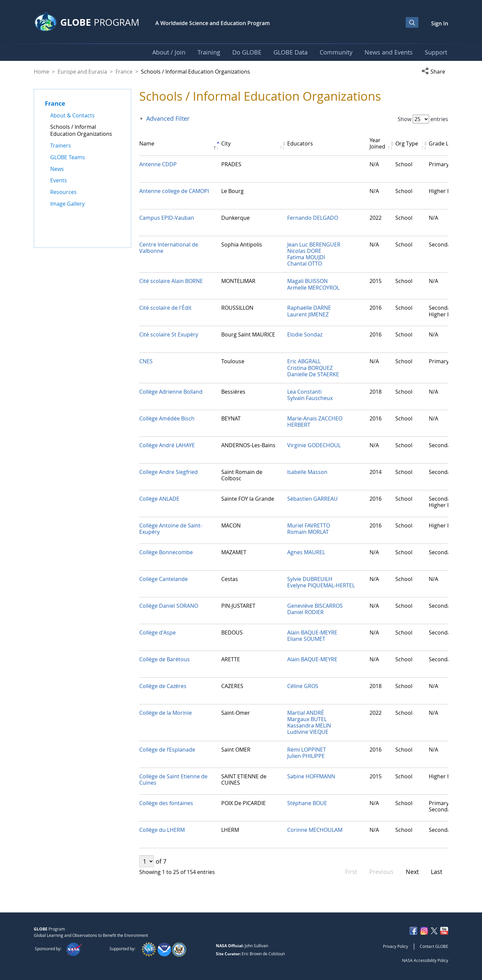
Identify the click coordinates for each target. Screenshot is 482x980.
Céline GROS (303, 686)
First (351, 872)
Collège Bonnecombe (166, 552)
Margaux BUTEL (307, 719)
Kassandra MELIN (309, 725)
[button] (435, 72)
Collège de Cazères (163, 686)
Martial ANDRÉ (306, 713)
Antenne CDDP (158, 164)
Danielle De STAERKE (313, 374)
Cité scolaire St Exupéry (169, 334)
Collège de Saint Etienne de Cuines (173, 779)
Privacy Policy (395, 946)
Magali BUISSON (307, 281)
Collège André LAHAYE (167, 445)
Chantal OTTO (305, 264)
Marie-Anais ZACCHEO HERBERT (315, 422)
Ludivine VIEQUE (308, 732)
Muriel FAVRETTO (309, 525)
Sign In (440, 23)
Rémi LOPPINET (307, 750)
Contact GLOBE (434, 946)
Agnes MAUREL (306, 552)
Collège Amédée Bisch (167, 418)
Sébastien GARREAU (312, 499)
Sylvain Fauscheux (310, 398)
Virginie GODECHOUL (314, 445)
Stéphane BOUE (307, 803)
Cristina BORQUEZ (310, 368)
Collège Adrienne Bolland (171, 392)
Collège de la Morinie (166, 713)
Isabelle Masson (307, 472)
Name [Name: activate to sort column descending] (147, 143)
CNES (146, 361)
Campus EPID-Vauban (167, 218)
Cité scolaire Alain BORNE (171, 281)
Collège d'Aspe (157, 632)
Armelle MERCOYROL (313, 288)
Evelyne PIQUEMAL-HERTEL (321, 585)
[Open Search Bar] (412, 22)
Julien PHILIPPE (306, 756)
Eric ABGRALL (304, 361)
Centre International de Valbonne (169, 248)
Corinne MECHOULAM (315, 830)
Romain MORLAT (308, 532)
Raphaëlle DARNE (309, 308)
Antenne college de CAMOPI (174, 191)
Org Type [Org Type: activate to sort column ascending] (407, 143)
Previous (381, 872)
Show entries (423, 119)
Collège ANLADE (159, 499)
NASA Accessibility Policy (425, 960)
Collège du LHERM (162, 830)
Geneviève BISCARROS (315, 606)
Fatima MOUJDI (306, 257)
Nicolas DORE (304, 251)
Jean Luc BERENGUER (314, 244)
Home (42, 72)
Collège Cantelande (164, 579)
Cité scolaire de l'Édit (165, 308)
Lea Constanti (304, 392)
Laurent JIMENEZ (308, 314)
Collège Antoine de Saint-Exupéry (171, 529)
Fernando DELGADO (313, 218)
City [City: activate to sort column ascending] (226, 143)
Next (412, 872)
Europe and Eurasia (82, 72)
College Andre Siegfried (169, 472)
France (124, 72)
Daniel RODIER (305, 612)
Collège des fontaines (166, 803)
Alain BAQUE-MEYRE (312, 632)
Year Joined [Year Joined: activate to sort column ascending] (377, 143)
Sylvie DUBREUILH (310, 579)
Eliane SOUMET (306, 639)
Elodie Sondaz (305, 334)
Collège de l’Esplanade (167, 750)
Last (436, 872)
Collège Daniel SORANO (169, 606)
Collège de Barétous (165, 659)
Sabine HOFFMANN (311, 776)
